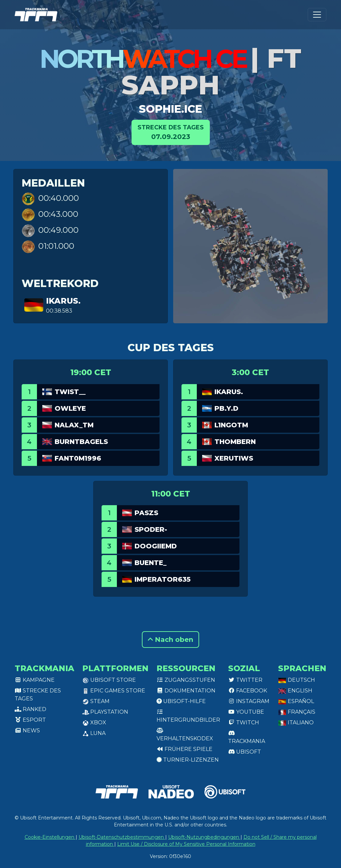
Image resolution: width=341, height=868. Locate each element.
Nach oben (170, 640)
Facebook (248, 691)
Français (297, 712)
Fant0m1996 (78, 458)
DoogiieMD (156, 546)
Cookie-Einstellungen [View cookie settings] (50, 837)
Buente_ (151, 563)
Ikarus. (63, 301)
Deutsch (297, 680)
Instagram (249, 701)
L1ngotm (231, 425)
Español (296, 701)
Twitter (245, 680)
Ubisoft (245, 752)
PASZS (146, 513)
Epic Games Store (114, 691)
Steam (96, 701)
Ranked (30, 709)
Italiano (296, 723)
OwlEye (70, 408)
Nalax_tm (74, 425)
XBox (94, 723)
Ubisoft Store (109, 680)
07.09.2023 (171, 132)
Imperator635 (163, 579)
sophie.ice (170, 109)
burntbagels (81, 442)
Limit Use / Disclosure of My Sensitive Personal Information (186, 844)
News (27, 730)
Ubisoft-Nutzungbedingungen (204, 837)
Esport (30, 720)
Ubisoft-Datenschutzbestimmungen (122, 837)
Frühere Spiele (184, 749)
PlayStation (105, 712)
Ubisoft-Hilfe (181, 701)
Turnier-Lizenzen (188, 760)
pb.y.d (226, 408)
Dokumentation (186, 691)
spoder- (151, 529)
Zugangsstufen (186, 680)
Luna (94, 733)
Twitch (244, 723)
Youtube (246, 712)
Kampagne (35, 680)
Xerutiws (234, 458)
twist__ (70, 392)
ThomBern (235, 442)
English (295, 691)
